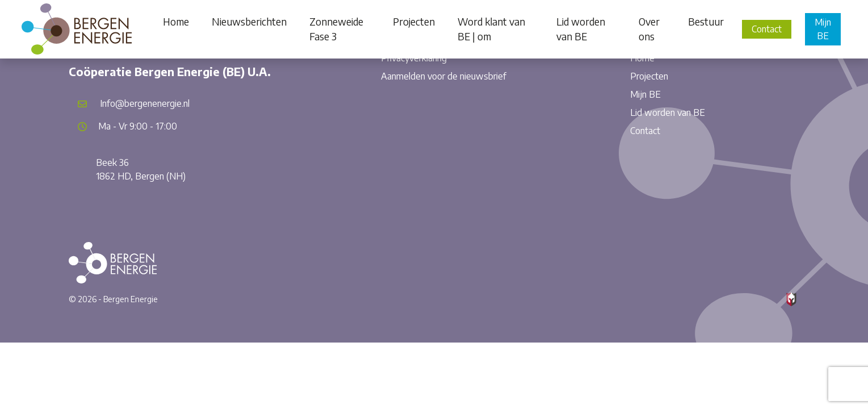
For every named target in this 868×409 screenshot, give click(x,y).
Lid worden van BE (668, 112)
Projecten (649, 76)
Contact (767, 29)
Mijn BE (823, 29)
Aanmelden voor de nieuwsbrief (444, 76)
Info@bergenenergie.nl (145, 103)
